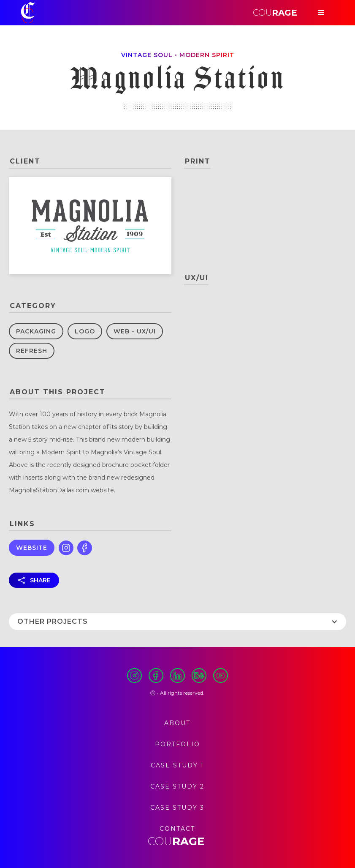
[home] (28, 13)
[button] (321, 13)
